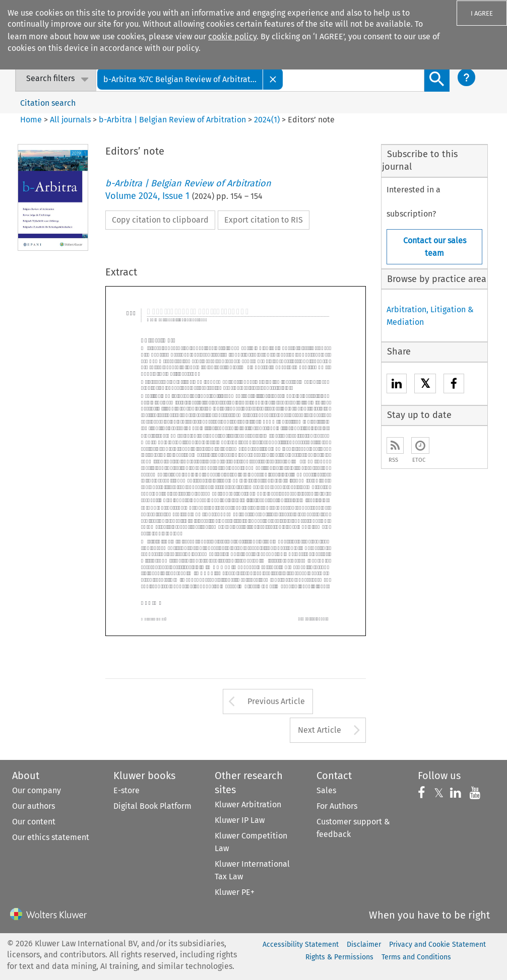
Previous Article (276, 701)
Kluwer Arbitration (248, 804)
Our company (37, 790)
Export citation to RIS (264, 220)
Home (31, 120)
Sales (326, 790)
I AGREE (482, 13)
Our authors (34, 806)
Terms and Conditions (416, 957)
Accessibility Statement (301, 944)
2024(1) (267, 120)
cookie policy (232, 37)
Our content (34, 822)
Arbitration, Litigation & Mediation (430, 316)
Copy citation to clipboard (160, 220)
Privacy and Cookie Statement (437, 944)
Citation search (48, 103)
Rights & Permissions (339, 957)
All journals (71, 120)
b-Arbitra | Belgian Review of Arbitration (172, 120)
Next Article (320, 730)
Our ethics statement (51, 837)
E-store (126, 790)
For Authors (337, 806)
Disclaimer (364, 944)
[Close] (273, 79)
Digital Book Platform (152, 806)
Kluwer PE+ (235, 892)
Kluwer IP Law (240, 820)
